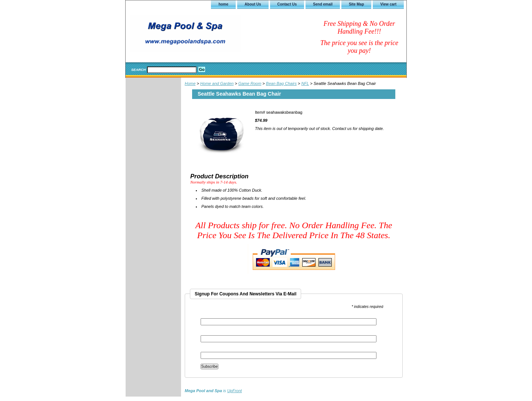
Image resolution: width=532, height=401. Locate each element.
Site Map (356, 4)
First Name (210, 333)
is (213, 391)
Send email (323, 4)
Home (190, 83)
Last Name (210, 349)
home (223, 4)
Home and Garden (217, 83)
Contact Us (287, 4)
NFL (305, 83)
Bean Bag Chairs (281, 83)
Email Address (215, 316)
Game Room (250, 83)
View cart (388, 4)
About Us (253, 4)
